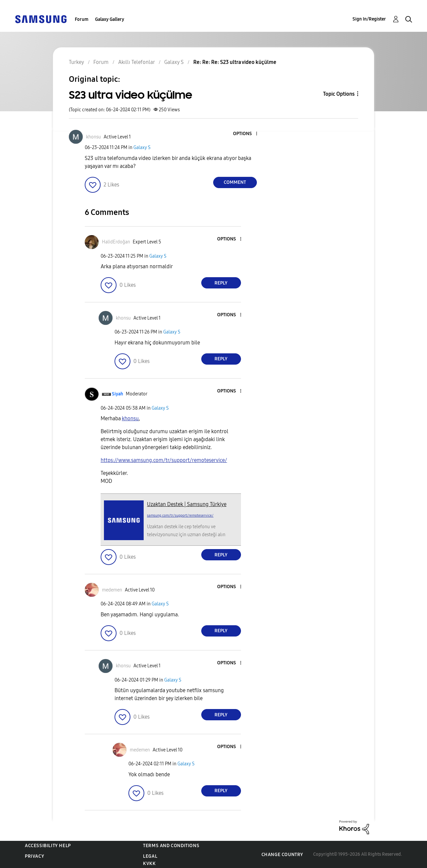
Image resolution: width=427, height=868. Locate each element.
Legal (150, 856)
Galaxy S (142, 148)
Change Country (282, 855)
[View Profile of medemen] (112, 590)
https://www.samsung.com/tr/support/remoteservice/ (164, 460)
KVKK (149, 864)
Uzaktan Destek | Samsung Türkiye (187, 504)
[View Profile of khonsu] (94, 137)
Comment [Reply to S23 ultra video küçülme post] (235, 182)
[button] (245, 134)
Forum (82, 19)
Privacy (34, 856)
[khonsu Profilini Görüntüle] (130, 418)
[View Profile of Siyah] (118, 394)
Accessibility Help (48, 846)
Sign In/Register (369, 19)
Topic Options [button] (339, 94)
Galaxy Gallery (110, 19)
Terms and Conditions (171, 846)
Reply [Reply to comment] (221, 283)
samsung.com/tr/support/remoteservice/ (180, 515)
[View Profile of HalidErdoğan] (116, 242)
